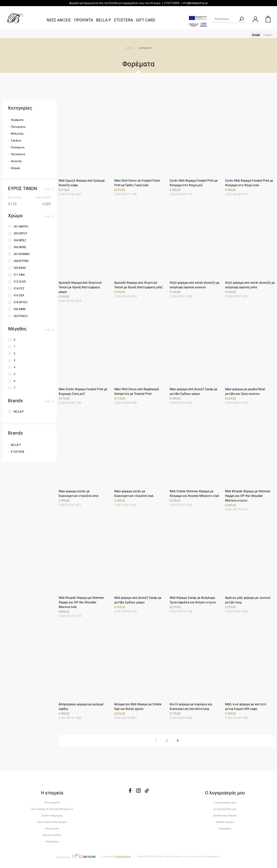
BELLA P (19, 412)
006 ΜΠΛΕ (20, 247)
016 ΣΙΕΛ (19, 295)
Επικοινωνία (52, 829)
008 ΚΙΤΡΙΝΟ (21, 261)
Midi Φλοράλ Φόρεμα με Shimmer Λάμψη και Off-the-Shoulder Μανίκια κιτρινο (248, 496)
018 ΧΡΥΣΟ (21, 302)
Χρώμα (15, 216)
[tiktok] (147, 792)
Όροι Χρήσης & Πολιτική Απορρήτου (52, 809)
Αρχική (130, 48)
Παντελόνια (18, 154)
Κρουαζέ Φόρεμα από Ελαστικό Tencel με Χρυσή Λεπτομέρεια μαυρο (80, 287)
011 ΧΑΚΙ (19, 275)
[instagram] (138, 792)
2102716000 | (173, 3)
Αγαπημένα (225, 829)
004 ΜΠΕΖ (20, 240)
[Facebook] (130, 792)
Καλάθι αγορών (268, 19)
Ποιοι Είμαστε (52, 803)
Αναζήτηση (52, 842)
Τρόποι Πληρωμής (52, 816)
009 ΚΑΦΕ (20, 268)
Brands (15, 401)
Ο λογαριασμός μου (225, 803)
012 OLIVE (20, 282)
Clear (47, 189)
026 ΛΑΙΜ (20, 309)
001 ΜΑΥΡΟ (21, 227)
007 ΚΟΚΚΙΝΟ (22, 254)
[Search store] (225, 19)
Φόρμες (16, 168)
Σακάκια (16, 141)
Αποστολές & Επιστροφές (52, 822)
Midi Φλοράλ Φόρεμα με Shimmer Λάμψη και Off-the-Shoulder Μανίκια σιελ (81, 602)
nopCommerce (123, 857)
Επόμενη (178, 740)
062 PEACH (21, 316)
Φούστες (16, 161)
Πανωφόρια (18, 127)
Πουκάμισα (18, 147)
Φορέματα (17, 120)
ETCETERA (18, 452)
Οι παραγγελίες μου (225, 809)
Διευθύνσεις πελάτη (225, 816)
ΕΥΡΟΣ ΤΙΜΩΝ (23, 189)
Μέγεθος (17, 329)
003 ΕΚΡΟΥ (21, 233)
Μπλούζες (17, 134)
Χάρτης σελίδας (52, 835)
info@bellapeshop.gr (195, 3)
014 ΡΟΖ (19, 289)
